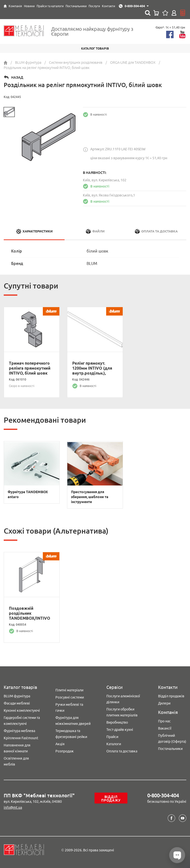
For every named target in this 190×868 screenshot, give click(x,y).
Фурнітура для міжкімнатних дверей (73, 721)
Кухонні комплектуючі (22, 710)
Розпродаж (65, 751)
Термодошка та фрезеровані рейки (71, 734)
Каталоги (114, 744)
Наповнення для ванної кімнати (17, 748)
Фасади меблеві (17, 703)
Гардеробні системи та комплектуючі (22, 721)
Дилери (164, 703)
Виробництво (117, 722)
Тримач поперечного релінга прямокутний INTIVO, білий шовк (30, 368)
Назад (17, 77)
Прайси (112, 737)
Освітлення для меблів (16, 761)
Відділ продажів (171, 696)
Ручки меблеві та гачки (69, 707)
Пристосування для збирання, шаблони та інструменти (90, 497)
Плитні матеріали (69, 690)
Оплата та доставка (122, 751)
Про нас (164, 721)
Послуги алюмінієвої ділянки (123, 699)
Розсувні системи (70, 697)
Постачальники (170, 749)
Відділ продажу (111, 799)
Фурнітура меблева (19, 731)
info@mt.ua (13, 807)
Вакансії (165, 728)
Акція (60, 744)
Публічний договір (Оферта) (172, 739)
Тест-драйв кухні (120, 730)
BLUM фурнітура (17, 696)
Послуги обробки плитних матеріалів (122, 712)
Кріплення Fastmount (21, 738)
